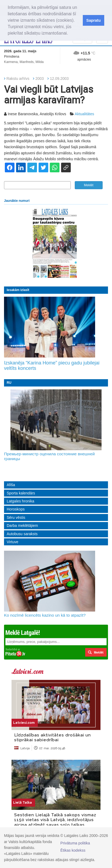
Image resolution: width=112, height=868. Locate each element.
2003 (40, 79)
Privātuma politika (75, 843)
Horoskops (16, 509)
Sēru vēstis (16, 517)
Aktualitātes (84, 114)
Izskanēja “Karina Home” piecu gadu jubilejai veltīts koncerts (52, 366)
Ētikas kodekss (73, 850)
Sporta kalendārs (21, 493)
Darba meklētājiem (22, 526)
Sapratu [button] (94, 20)
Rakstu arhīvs (18, 79)
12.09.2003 (59, 79)
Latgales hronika (20, 501)
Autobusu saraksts (22, 534)
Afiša (11, 485)
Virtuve (12, 542)
